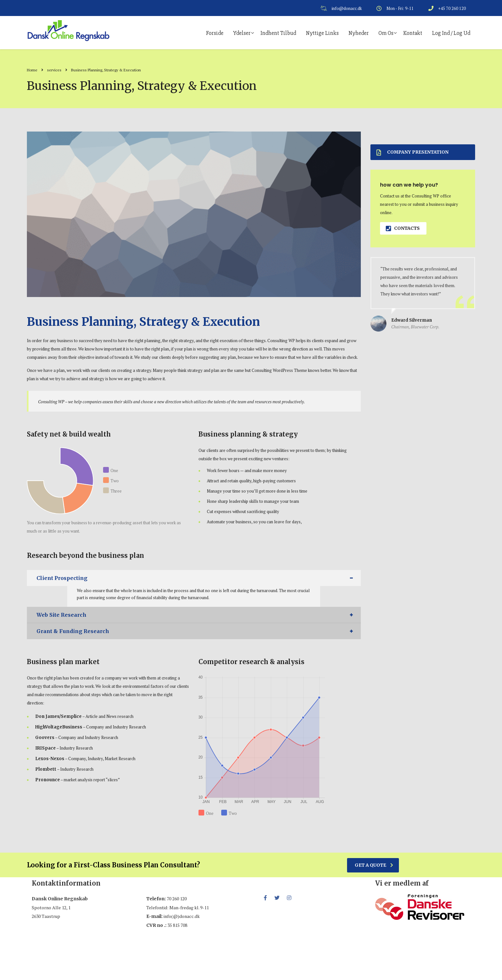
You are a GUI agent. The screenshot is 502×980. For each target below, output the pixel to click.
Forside (215, 33)
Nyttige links (322, 33)
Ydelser (242, 33)
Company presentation (413, 152)
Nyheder (359, 33)
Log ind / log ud (451, 33)
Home (32, 70)
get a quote (374, 865)
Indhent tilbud (278, 33)
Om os (386, 33)
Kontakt (413, 33)
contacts (403, 228)
